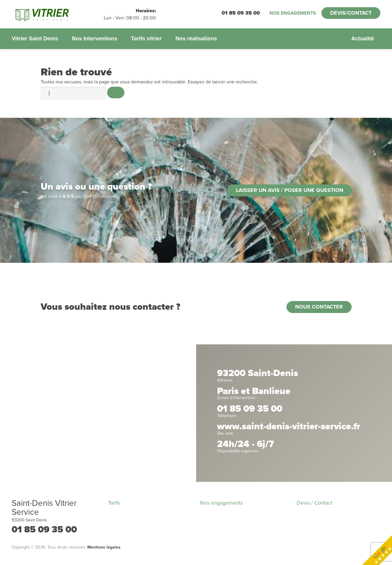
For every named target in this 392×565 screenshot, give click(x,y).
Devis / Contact (314, 503)
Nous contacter (319, 307)
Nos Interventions (94, 39)
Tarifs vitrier (146, 39)
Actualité (363, 39)
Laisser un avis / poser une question (290, 190)
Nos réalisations (196, 39)
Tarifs (114, 503)
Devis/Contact (351, 13)
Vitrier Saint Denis (35, 39)
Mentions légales (104, 547)
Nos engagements (293, 13)
